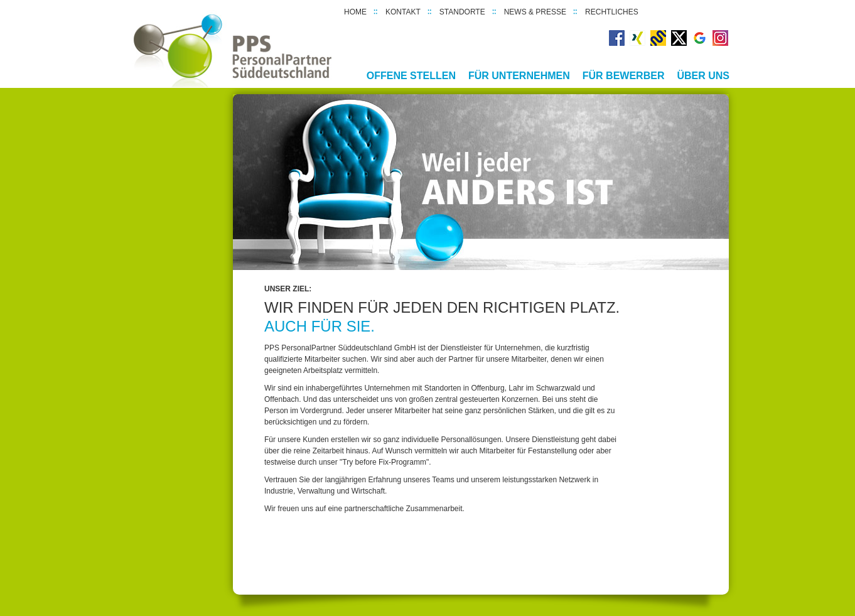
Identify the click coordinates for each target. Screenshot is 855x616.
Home (355, 12)
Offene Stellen (411, 76)
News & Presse (535, 12)
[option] (481, 182)
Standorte (462, 12)
